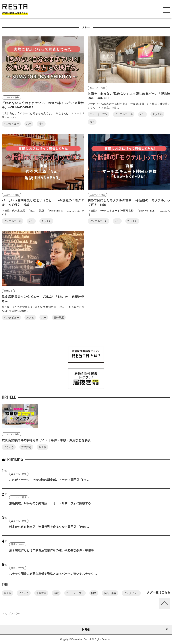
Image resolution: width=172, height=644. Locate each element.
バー (29, 124)
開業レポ (8, 291)
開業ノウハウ (18, 544)
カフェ (30, 318)
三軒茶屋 (59, 318)
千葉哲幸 (41, 593)
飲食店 (42, 447)
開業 (94, 593)
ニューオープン (98, 114)
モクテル (157, 114)
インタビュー (11, 124)
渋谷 (41, 124)
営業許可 (26, 447)
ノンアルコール (124, 114)
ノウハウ (9, 447)
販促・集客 (110, 593)
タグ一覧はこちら (159, 592)
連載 (56, 593)
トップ (6, 614)
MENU (86, 630)
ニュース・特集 (11, 97)
